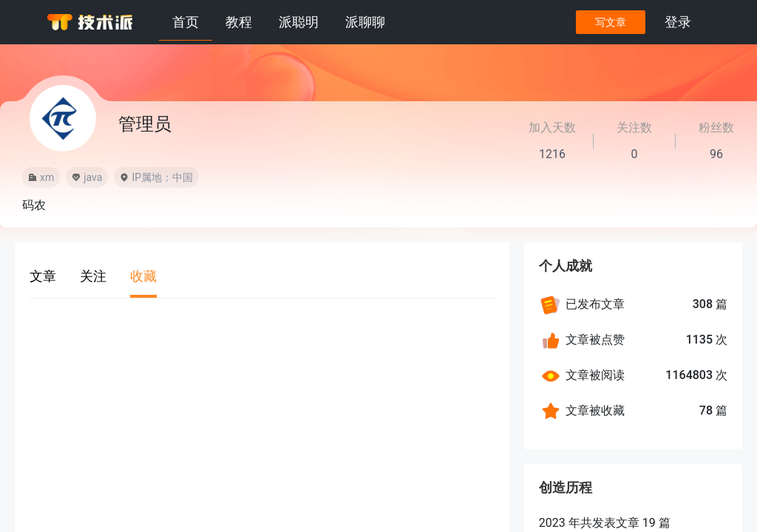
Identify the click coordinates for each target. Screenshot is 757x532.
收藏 (143, 276)
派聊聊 (365, 22)
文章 (43, 276)
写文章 (610, 22)
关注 (93, 276)
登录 (677, 22)
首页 (186, 22)
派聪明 (299, 22)
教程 (239, 22)
